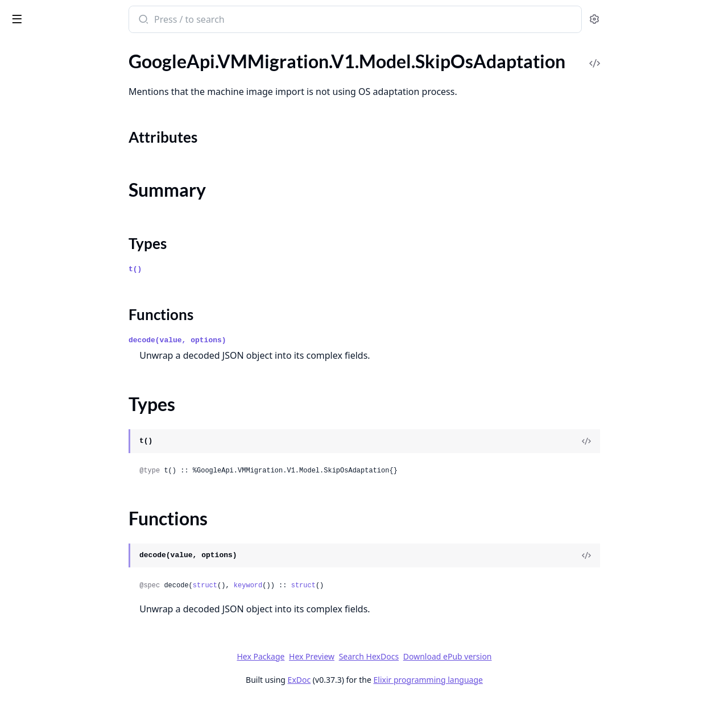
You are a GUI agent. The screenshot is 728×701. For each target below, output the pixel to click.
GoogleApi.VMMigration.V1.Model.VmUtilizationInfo (81, 572)
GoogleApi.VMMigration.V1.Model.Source (81, 419)
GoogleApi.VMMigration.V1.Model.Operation (81, 76)
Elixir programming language (513, 680)
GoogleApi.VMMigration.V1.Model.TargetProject (81, 480)
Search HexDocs (454, 657)
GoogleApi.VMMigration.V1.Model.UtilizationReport (81, 526)
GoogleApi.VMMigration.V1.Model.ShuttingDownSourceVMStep (81, 322)
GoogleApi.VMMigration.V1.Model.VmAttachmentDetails (81, 542)
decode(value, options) (263, 340)
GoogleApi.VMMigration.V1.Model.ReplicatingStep (81, 199)
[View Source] (672, 441)
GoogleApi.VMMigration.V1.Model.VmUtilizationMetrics (81, 588)
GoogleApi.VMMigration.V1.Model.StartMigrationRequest (81, 434)
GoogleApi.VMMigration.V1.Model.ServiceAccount (81, 291)
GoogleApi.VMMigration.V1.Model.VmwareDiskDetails (81, 603)
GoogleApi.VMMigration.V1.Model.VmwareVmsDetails (81, 664)
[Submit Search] (228, 20)
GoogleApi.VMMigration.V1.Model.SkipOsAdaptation (81, 337)
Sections (36, 357)
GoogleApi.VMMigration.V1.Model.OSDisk (81, 61)
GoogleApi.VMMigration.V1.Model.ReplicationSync (81, 230)
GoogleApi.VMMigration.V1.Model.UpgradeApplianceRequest (81, 495)
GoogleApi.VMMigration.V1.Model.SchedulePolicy (81, 261)
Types (31, 385)
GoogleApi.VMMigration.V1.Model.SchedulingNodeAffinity (81, 276)
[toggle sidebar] (156, 18)
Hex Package (346, 656)
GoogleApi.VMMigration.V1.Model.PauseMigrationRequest (81, 107)
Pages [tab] (20, 49)
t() (220, 269)
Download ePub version (532, 656)
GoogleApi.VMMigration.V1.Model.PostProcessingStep (81, 153)
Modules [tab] (69, 49)
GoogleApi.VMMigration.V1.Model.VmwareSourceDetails (81, 618)
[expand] (159, 63)
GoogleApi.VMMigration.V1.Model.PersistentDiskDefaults (81, 138)
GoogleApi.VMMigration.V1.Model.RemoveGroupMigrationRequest (81, 184)
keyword (333, 586)
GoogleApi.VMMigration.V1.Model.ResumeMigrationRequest (81, 245)
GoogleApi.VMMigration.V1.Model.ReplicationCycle (81, 215)
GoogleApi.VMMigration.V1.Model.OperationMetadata (81, 92)
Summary (38, 371)
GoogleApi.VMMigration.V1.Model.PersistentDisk (81, 123)
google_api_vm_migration (71, 14)
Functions (40, 398)
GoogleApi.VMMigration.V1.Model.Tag (81, 465)
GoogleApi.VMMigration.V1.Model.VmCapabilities (81, 557)
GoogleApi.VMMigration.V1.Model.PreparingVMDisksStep (81, 169)
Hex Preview (397, 656)
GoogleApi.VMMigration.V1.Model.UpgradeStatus (81, 511)
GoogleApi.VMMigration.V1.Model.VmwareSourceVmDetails (81, 634)
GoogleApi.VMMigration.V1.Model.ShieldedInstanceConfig (81, 307)
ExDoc (384, 680)
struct (290, 586)
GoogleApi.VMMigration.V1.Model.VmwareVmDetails (81, 649)
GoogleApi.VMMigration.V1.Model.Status (81, 449)
